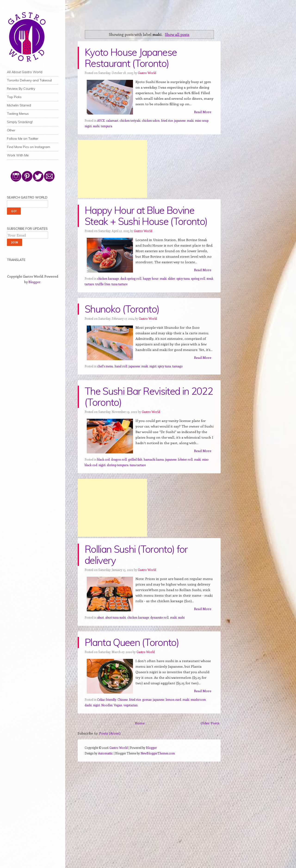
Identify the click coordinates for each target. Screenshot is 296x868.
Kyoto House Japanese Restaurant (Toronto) (131, 58)
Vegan (118, 705)
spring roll (198, 278)
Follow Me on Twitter (23, 139)
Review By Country (21, 89)
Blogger (34, 282)
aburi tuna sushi (116, 617)
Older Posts (210, 723)
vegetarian (131, 705)
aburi (100, 617)
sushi (96, 126)
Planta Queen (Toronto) (132, 642)
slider (171, 278)
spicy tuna (183, 278)
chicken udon (151, 120)
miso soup (202, 120)
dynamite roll (159, 617)
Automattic (105, 753)
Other (11, 130)
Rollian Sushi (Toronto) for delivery (136, 555)
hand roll (121, 366)
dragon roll (119, 459)
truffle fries (103, 284)
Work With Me (18, 155)
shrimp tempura (118, 465)
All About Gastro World (25, 72)
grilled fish (135, 459)
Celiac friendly (107, 699)
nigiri (88, 126)
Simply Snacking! (20, 122)
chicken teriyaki (130, 120)
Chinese (123, 699)
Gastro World (147, 73)
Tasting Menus (18, 114)
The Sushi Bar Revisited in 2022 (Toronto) (149, 397)
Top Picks (14, 97)
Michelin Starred (19, 105)
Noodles (107, 705)
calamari (112, 120)
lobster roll (185, 459)
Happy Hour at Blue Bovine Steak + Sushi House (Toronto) (146, 216)
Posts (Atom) (110, 733)
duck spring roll (131, 278)
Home (140, 723)
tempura (106, 126)
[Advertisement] (112, 169)
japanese (180, 120)
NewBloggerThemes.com (158, 753)
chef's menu (105, 366)
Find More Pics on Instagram (29, 147)
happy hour (151, 278)
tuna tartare (119, 284)
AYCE (101, 120)
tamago (177, 366)
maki (190, 120)
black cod (103, 459)
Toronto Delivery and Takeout (29, 80)
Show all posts (177, 34)
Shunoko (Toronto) (122, 309)
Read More (203, 112)
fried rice (167, 120)
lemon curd (173, 699)
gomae (147, 699)
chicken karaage (108, 278)
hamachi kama (154, 459)
